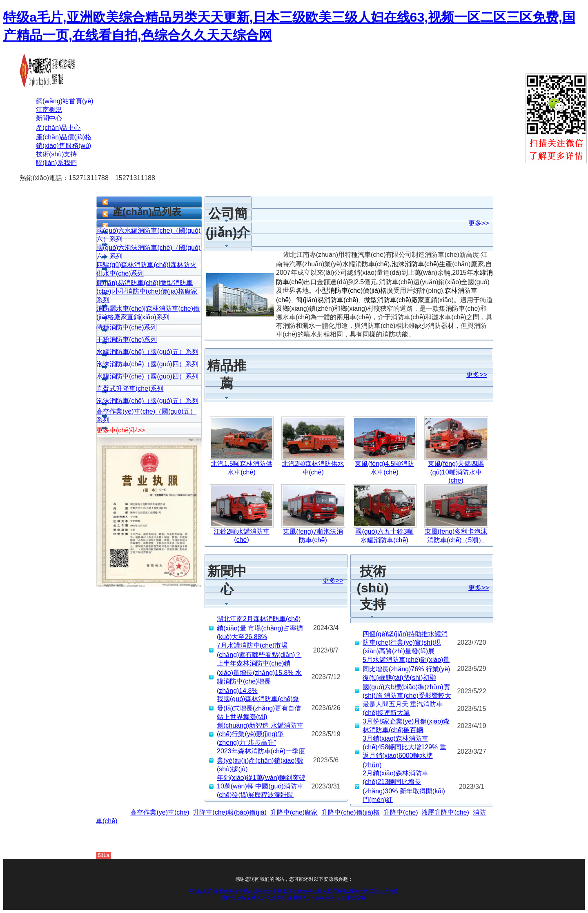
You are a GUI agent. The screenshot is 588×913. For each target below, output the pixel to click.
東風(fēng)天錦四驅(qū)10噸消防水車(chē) (456, 472)
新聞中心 (49, 118)
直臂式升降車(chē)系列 (130, 389)
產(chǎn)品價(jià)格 (64, 137)
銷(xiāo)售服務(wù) (63, 146)
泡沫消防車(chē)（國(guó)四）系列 (147, 364)
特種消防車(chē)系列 (127, 327)
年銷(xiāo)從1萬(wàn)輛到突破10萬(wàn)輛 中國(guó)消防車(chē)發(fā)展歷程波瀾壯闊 (261, 786)
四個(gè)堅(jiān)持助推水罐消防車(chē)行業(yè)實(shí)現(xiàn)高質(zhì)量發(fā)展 (405, 642)
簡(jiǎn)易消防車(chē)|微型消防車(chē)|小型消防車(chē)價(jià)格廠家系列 (147, 291)
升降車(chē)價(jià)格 (351, 812)
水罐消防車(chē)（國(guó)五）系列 (147, 352)
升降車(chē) (401, 812)
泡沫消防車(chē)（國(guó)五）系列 (147, 401)
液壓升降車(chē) (445, 812)
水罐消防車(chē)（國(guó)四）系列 (147, 376)
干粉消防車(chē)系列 (127, 340)
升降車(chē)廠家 (294, 812)
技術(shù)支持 (56, 154)
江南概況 (49, 110)
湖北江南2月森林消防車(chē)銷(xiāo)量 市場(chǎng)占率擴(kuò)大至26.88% (260, 628)
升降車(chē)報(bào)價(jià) (229, 812)
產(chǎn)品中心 (58, 128)
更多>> (479, 223)
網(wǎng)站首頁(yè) (65, 101)
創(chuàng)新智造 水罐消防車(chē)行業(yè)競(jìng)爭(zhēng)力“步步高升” (260, 734)
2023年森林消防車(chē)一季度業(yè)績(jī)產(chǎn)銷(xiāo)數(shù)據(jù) (261, 760)
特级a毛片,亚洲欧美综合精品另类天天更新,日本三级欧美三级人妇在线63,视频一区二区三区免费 (294, 891)
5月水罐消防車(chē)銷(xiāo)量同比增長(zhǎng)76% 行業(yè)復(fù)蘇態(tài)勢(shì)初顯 (406, 669)
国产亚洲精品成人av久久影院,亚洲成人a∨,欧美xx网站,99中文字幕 (294, 898)
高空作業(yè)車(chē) (160, 812)
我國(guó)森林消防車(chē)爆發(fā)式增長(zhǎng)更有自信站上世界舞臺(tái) (259, 708)
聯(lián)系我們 (56, 163)
